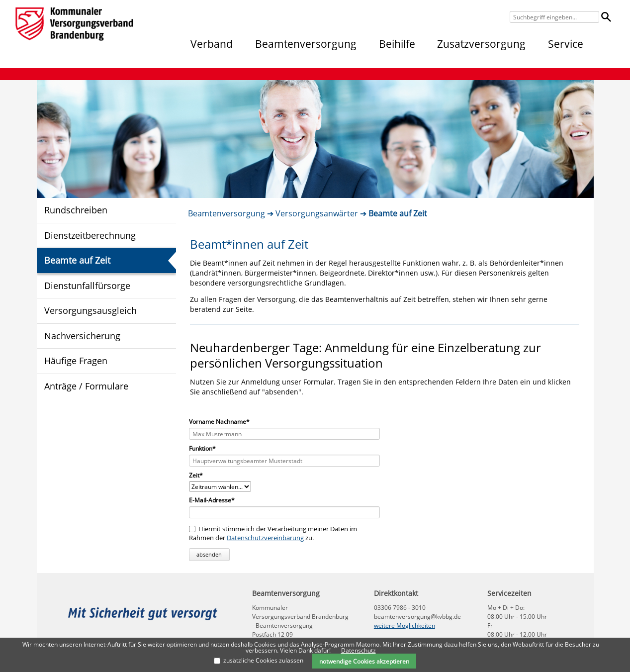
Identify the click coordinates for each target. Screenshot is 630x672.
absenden (209, 554)
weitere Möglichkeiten (405, 625)
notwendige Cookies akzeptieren (364, 661)
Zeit (202, 476)
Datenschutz (359, 650)
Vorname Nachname (219, 422)
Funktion (202, 449)
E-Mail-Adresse (212, 500)
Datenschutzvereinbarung (265, 538)
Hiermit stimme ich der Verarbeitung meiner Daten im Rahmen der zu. (273, 533)
